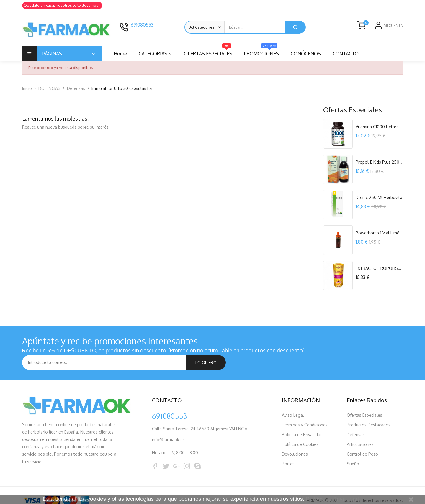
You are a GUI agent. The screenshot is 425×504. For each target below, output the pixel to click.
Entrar (377, 30)
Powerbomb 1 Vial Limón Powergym (379, 233)
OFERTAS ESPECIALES (210, 51)
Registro (395, 30)
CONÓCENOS (309, 54)
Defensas (356, 420)
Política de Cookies (300, 430)
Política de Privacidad (302, 420)
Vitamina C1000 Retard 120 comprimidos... (379, 127)
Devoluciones (295, 439)
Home (120, 54)
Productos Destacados (369, 410)
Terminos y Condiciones (305, 410)
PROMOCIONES (264, 51)
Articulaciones (360, 430)
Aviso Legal (293, 400)
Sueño (353, 449)
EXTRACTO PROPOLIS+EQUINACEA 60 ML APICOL (379, 268)
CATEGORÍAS (154, 54)
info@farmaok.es (168, 425)
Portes (288, 449)
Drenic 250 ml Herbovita (379, 197)
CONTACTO (350, 54)
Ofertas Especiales (364, 400)
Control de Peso (362, 439)
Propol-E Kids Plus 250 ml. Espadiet (379, 162)
